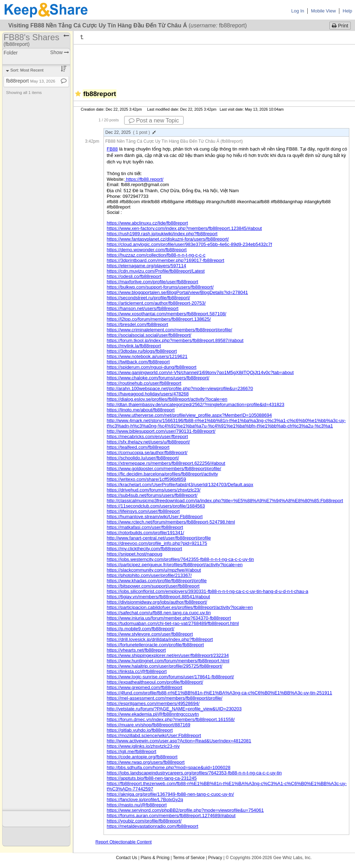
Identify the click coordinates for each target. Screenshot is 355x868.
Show (60, 52)
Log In (298, 11)
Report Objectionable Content (123, 842)
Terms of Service (189, 858)
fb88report (31, 81)
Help (347, 11)
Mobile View (323, 11)
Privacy (215, 858)
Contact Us (126, 858)
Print (340, 26)
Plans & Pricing (155, 858)
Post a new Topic (154, 120)
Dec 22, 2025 (131, 132)
